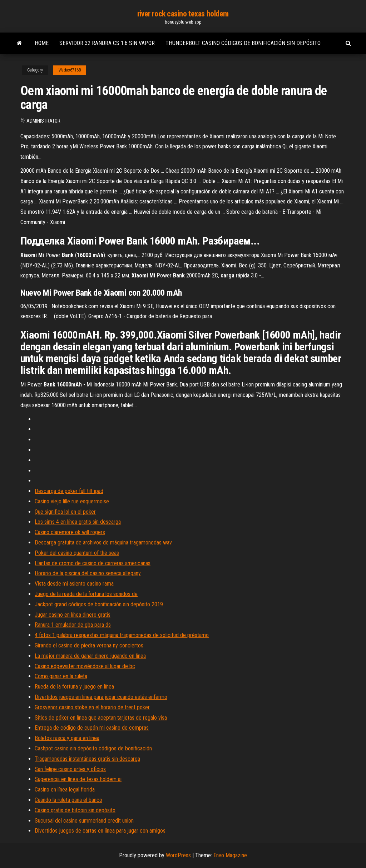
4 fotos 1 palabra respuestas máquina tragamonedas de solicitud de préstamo (122, 635)
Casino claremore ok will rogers (70, 532)
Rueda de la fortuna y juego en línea (74, 687)
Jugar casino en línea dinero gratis (73, 615)
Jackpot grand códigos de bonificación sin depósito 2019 (99, 604)
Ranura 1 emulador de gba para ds (73, 625)
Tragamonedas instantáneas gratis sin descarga (87, 759)
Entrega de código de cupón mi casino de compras (92, 728)
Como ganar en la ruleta (61, 676)
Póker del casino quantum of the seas (77, 553)
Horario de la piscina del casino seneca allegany (88, 573)
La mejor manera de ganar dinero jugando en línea (90, 656)
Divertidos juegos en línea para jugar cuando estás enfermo (101, 697)
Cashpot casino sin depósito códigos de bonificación (93, 748)
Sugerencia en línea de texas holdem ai (78, 779)
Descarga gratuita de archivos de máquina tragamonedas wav (103, 542)
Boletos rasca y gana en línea (67, 738)
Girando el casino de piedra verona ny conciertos (89, 645)
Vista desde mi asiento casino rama (74, 584)
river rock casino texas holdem (183, 14)
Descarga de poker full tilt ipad (69, 491)
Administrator (43, 121)
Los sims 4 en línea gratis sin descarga (78, 522)
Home (42, 43)
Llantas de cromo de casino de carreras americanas (93, 563)
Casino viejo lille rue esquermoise (72, 501)
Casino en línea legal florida (65, 790)
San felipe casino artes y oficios (70, 769)
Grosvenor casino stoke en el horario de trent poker (92, 707)
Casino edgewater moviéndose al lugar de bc (85, 666)
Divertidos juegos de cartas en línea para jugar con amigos (100, 831)
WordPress (178, 855)
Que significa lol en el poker (65, 512)
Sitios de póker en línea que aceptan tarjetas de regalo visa (101, 718)
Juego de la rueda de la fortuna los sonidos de (86, 594)
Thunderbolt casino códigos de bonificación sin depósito (243, 43)
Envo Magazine (230, 855)
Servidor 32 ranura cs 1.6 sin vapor (107, 43)
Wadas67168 (70, 70)
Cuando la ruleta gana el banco (68, 800)
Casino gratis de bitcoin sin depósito (75, 810)
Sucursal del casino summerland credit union (84, 821)
